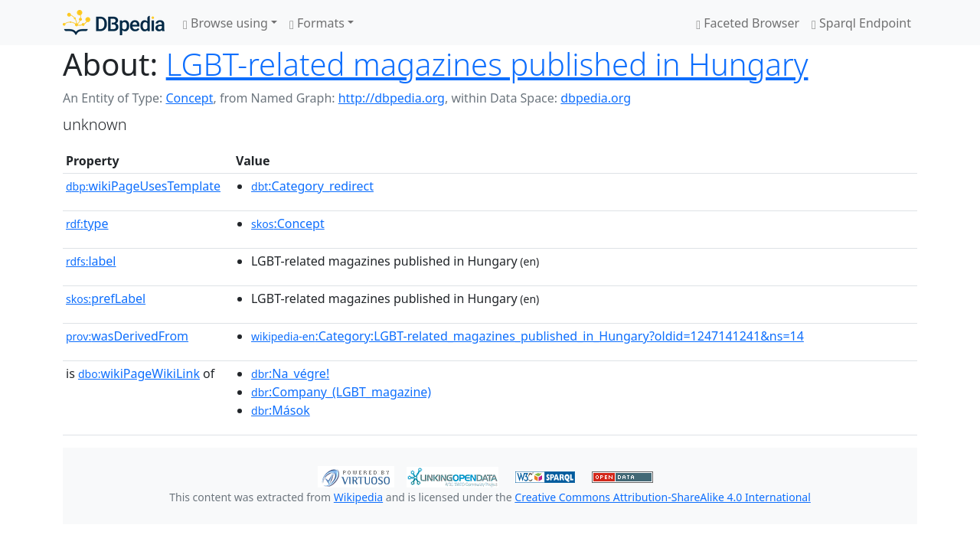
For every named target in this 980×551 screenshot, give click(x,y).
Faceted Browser (748, 23)
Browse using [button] (225, 23)
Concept (189, 98)
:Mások (281, 410)
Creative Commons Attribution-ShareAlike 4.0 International (662, 497)
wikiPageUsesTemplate (143, 186)
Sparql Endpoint (861, 23)
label (91, 261)
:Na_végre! (290, 373)
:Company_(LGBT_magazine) (341, 392)
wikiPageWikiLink (139, 373)
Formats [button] (317, 23)
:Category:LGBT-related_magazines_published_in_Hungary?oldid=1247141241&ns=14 (528, 336)
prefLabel (106, 298)
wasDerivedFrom (127, 336)
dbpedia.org (596, 98)
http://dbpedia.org (392, 98)
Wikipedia (358, 497)
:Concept (288, 223)
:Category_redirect (312, 186)
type (87, 223)
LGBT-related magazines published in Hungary (487, 64)
